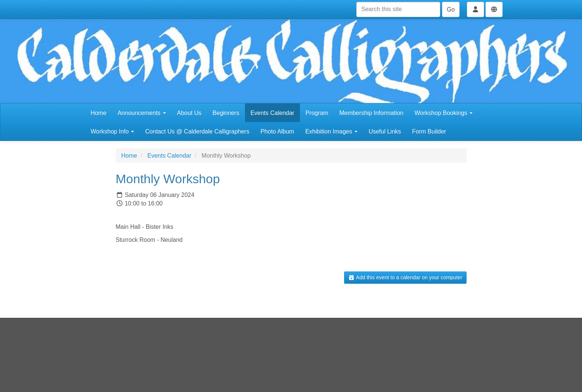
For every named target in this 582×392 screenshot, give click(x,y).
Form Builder (429, 131)
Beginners (226, 113)
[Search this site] (398, 9)
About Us (189, 113)
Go (451, 9)
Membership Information (371, 113)
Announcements (142, 113)
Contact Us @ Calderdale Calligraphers (197, 131)
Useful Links (385, 131)
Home (99, 113)
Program (317, 113)
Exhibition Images (331, 131)
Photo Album (277, 131)
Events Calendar (272, 113)
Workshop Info (112, 131)
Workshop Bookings (444, 113)
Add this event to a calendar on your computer (405, 277)
